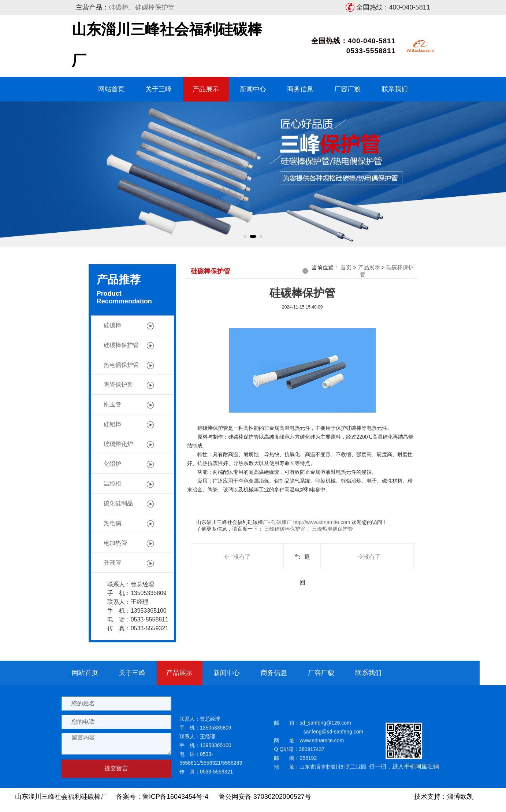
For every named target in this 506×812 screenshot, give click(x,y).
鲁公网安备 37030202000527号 (265, 797)
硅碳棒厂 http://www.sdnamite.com (310, 522)
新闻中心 (253, 89)
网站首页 (111, 89)
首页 (346, 267)
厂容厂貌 (347, 89)
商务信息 (300, 89)
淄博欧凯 (460, 797)
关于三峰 (159, 89)
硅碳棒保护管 (155, 7)
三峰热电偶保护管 (332, 529)
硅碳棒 (119, 7)
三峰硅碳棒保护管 (284, 529)
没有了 (237, 557)
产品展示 (206, 89)
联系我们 (395, 89)
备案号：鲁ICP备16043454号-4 (162, 797)
